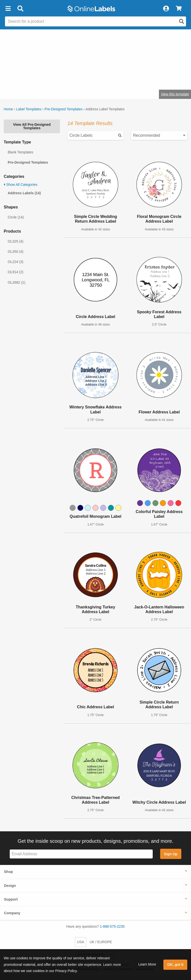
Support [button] (11, 899)
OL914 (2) (16, 272)
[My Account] (166, 9)
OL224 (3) (16, 262)
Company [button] (12, 913)
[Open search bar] (20, 9)
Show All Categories (21, 185)
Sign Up (171, 854)
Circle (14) (16, 217)
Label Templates (29, 109)
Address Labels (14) (24, 193)
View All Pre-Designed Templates (32, 126)
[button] (8, 9)
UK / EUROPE (101, 942)
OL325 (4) (16, 241)
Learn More (147, 964)
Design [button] (10, 886)
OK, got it (175, 965)
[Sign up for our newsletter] (81, 854)
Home (8, 109)
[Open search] (182, 21)
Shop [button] (8, 872)
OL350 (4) (16, 252)
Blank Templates (20, 152)
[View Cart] (179, 9)
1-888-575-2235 (112, 926)
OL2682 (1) (17, 282)
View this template (175, 94)
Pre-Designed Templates (64, 109)
